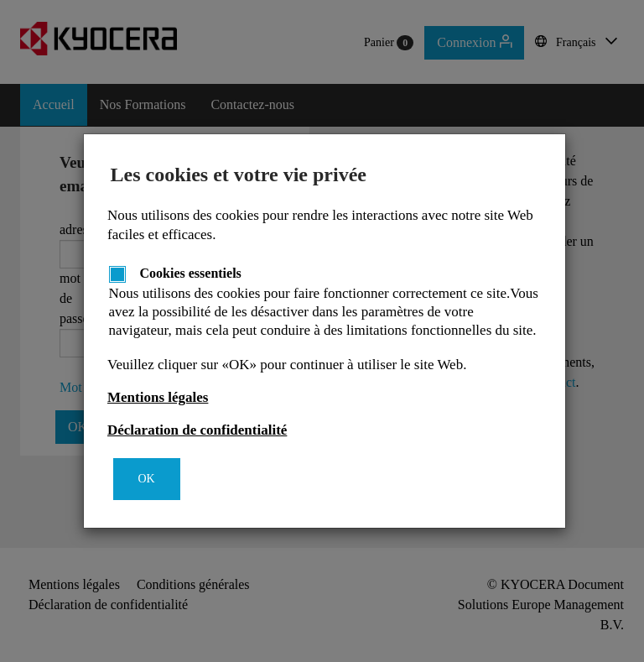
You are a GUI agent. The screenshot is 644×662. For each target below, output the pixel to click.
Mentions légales (158, 397)
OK (147, 479)
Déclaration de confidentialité (197, 430)
